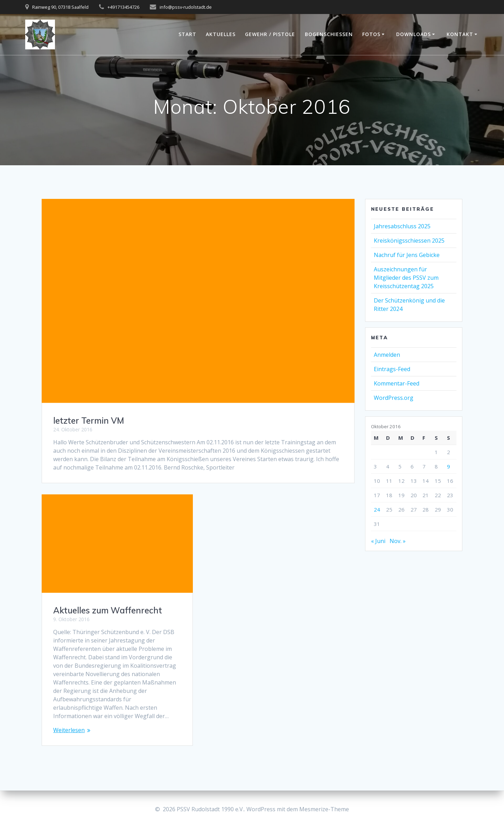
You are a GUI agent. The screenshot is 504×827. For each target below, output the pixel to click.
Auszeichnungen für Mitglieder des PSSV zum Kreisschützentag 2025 (406, 278)
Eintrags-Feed (392, 369)
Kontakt (460, 34)
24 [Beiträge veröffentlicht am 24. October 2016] (377, 509)
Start (187, 34)
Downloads (414, 34)
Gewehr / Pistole (270, 34)
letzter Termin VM (89, 421)
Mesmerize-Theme (324, 809)
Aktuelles (221, 34)
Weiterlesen (69, 730)
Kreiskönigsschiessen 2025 (409, 241)
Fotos (371, 34)
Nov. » (398, 541)
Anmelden (387, 355)
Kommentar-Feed (397, 383)
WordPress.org (394, 398)
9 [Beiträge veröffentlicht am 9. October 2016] (449, 466)
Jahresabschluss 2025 (402, 226)
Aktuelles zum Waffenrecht (108, 610)
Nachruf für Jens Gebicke (407, 255)
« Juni (378, 541)
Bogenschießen (329, 34)
